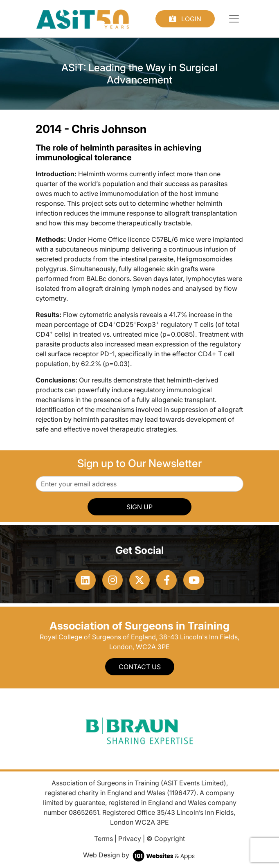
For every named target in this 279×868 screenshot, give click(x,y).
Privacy (130, 839)
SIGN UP (139, 507)
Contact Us (140, 667)
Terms (103, 839)
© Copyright (166, 839)
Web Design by (140, 855)
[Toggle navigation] (234, 19)
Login (185, 19)
